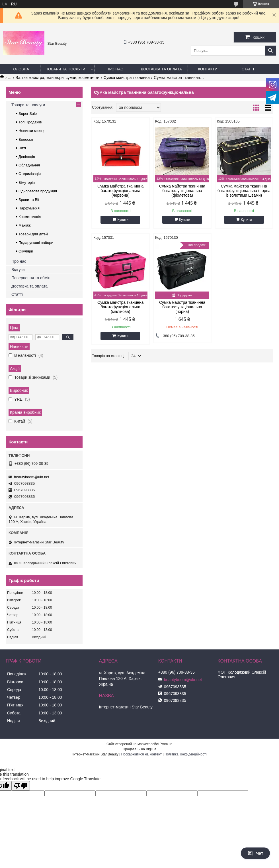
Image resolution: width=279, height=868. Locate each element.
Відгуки (18, 270)
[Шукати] (270, 51)
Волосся (26, 139)
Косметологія (30, 217)
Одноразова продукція (38, 191)
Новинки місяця (32, 131)
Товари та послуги (66, 69)
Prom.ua (166, 744)
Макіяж (25, 225)
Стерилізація (30, 174)
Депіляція (27, 157)
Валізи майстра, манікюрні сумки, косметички (58, 78)
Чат (255, 853)
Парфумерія (29, 208)
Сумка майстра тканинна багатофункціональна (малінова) (120, 307)
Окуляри (26, 251)
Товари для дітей (33, 234)
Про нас (115, 69)
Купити (123, 220)
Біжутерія (27, 183)
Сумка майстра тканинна (127, 78)
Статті (248, 69)
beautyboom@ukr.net (32, 477)
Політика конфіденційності (186, 754)
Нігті (22, 148)
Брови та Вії (29, 200)
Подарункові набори (36, 243)
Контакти (208, 69)
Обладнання (29, 165)
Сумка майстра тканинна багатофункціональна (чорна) (182, 307)
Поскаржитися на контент (141, 754)
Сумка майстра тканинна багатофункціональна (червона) (120, 191)
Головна (20, 69)
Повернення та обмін (31, 278)
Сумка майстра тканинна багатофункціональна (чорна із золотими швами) (244, 191)
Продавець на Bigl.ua (139, 749)
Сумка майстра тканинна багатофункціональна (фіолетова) (182, 191)
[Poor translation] (21, 786)
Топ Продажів (30, 122)
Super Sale (28, 114)
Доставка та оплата (161, 69)
